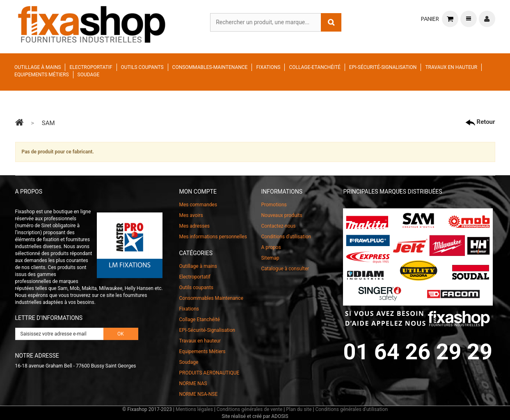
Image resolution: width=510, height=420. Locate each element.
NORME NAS (193, 383)
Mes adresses (194, 226)
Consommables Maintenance (211, 298)
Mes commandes (198, 205)
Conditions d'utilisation (286, 237)
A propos (271, 247)
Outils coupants (142, 67)
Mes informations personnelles (213, 237)
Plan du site (299, 409)
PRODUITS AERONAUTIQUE (209, 373)
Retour (480, 122)
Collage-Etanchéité (314, 67)
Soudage (89, 75)
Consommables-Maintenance (210, 67)
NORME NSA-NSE (198, 394)
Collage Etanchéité (199, 320)
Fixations (268, 67)
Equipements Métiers (42, 75)
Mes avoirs (191, 215)
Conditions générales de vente (249, 409)
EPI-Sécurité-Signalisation (383, 67)
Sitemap (270, 258)
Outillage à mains (38, 67)
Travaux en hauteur (451, 67)
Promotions (274, 205)
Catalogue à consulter (285, 269)
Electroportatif (91, 67)
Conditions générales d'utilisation (351, 409)
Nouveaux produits (281, 215)
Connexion (487, 19)
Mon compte (198, 192)
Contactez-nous (278, 226)
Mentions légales (194, 409)
